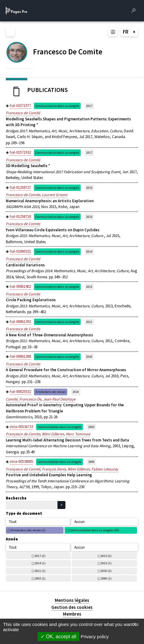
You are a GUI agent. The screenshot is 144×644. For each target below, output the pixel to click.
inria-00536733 (21, 427)
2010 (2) (106, 571)
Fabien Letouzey (105, 469)
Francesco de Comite (23, 195)
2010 (89, 357)
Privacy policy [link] (95, 637)
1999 (91, 462)
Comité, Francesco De (24, 399)
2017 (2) (40, 556)
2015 (89, 188)
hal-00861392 (20, 322)
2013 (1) (106, 563)
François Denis (54, 469)
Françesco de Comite (23, 434)
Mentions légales (72, 600)
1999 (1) (106, 578)
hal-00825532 (20, 392)
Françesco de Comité (23, 469)
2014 (89, 252)
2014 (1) (40, 563)
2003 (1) (40, 578)
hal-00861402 (20, 286)
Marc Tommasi (78, 434)
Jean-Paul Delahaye (59, 399)
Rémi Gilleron (53, 434)
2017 (89, 106)
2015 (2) (106, 556)
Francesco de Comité (23, 113)
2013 (89, 287)
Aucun (79, 522)
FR (129, 32)
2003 (91, 427)
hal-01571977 (20, 106)
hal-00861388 (20, 356)
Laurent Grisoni (55, 195)
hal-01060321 (20, 251)
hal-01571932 (20, 152)
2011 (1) (40, 571)
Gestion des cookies (72, 607)
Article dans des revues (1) (28, 530)
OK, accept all (59, 637)
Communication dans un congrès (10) (94, 530)
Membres (72, 614)
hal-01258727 (20, 187)
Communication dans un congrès (57, 106)
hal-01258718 (20, 216)
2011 (89, 322)
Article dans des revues (51, 392)
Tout (13, 522)
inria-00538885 (21, 461)
